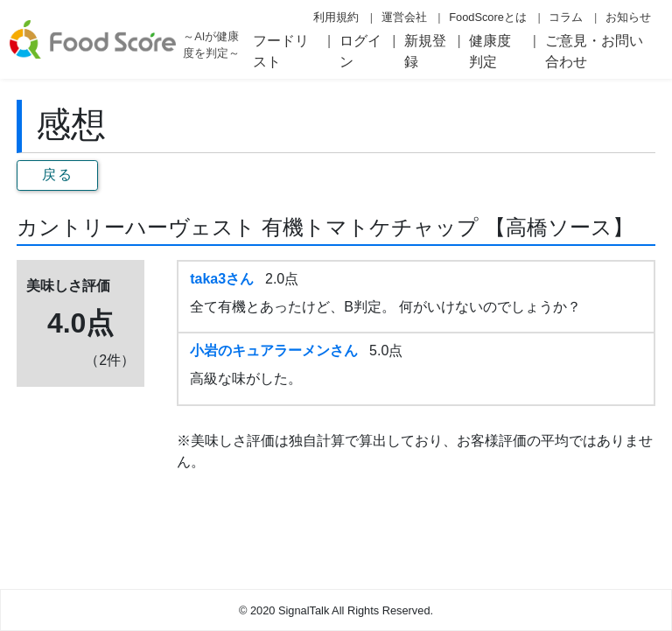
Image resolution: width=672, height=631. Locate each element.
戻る (57, 175)
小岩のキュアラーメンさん (274, 351)
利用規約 (336, 17)
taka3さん (222, 279)
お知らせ (628, 17)
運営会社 (404, 17)
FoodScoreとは (488, 17)
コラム (566, 17)
